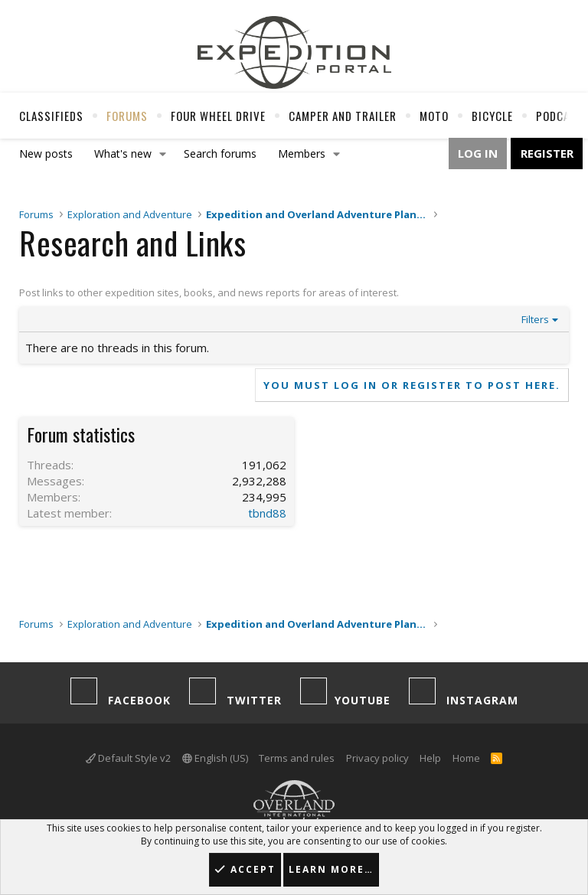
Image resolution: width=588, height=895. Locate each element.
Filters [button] (535, 319)
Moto (434, 116)
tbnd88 (267, 513)
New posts (46, 154)
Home (466, 758)
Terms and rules (297, 758)
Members (302, 154)
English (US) (215, 758)
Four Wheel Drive (218, 116)
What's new (123, 154)
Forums (127, 116)
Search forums (220, 154)
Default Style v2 (128, 758)
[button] (163, 154)
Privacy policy (377, 758)
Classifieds (51, 116)
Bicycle (492, 116)
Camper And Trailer (343, 116)
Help (430, 758)
